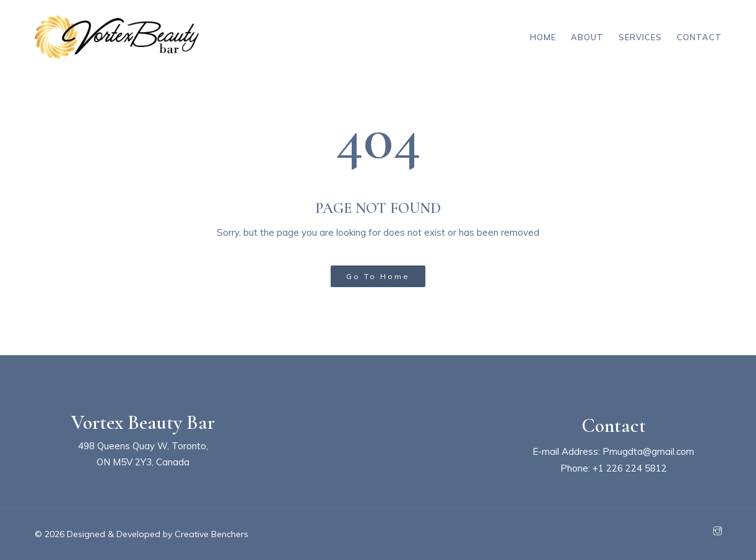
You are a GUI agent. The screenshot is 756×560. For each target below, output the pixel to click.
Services (640, 37)
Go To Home (378, 276)
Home (543, 37)
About (587, 37)
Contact (699, 37)
